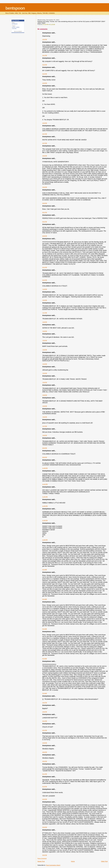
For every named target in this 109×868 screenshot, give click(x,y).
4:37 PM (45, 134)
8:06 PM (45, 457)
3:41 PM (45, 55)
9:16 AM (44, 693)
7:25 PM (45, 300)
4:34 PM (45, 83)
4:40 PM (45, 156)
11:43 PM (45, 484)
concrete (14, 29)
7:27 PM (45, 313)
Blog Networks (16, 20)
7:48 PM (45, 435)
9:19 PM (45, 787)
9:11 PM (45, 774)
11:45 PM (45, 497)
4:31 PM (45, 730)
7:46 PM (45, 417)
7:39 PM (45, 406)
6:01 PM (45, 212)
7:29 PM (45, 331)
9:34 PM (45, 827)
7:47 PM (45, 426)
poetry (14, 27)
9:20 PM (45, 799)
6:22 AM (44, 570)
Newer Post (41, 861)
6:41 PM (45, 267)
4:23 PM (45, 65)
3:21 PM (45, 721)
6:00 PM (45, 203)
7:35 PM (45, 373)
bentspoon (15, 8)
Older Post (104, 861)
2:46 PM (45, 712)
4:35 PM (45, 123)
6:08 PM (45, 236)
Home (73, 861)
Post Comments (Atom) (53, 865)
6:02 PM (45, 222)
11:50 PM (45, 540)
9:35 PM (45, 855)
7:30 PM (45, 340)
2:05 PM (45, 39)
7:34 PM (45, 364)
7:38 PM (45, 395)
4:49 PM (45, 743)
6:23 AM (44, 659)
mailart (18, 27)
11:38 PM (45, 468)
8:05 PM (45, 448)
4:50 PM (45, 187)
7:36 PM (45, 382)
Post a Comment (42, 858)
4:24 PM (45, 74)
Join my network (18, 31)
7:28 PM (45, 322)
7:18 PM (45, 289)
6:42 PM (45, 280)
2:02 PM (45, 703)
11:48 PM (45, 520)
